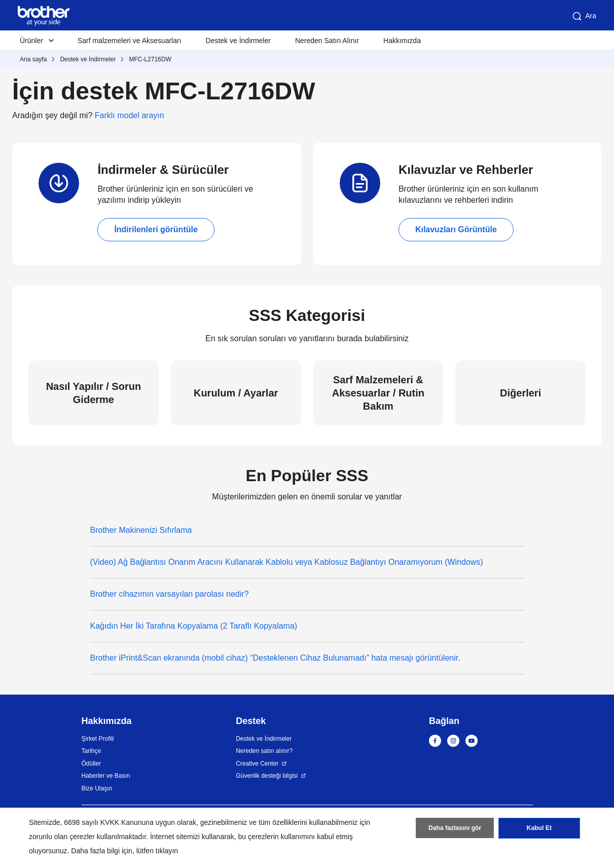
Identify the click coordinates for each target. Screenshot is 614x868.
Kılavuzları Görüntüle (456, 229)
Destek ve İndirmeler (238, 41)
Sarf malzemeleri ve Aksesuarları (130, 41)
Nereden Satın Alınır (327, 41)
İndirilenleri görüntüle (156, 229)
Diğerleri (520, 393)
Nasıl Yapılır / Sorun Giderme (94, 393)
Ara (584, 16)
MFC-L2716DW (150, 59)
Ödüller (92, 764)
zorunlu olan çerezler (62, 837)
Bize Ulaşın (97, 788)
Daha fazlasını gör (455, 829)
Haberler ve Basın (106, 776)
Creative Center (257, 764)
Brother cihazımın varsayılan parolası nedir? (170, 594)
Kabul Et (539, 829)
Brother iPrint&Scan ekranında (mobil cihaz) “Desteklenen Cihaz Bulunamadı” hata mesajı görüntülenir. (275, 658)
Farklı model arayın (130, 115)
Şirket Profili (98, 739)
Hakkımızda (402, 41)
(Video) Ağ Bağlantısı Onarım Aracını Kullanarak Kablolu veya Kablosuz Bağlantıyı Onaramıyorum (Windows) (287, 562)
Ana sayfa (33, 59)
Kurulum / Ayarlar (236, 393)
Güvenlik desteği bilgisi (267, 776)
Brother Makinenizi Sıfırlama (141, 530)
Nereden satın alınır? (264, 751)
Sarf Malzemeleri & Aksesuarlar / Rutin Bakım (378, 393)
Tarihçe (92, 751)
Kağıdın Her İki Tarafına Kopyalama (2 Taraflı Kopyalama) (194, 626)
